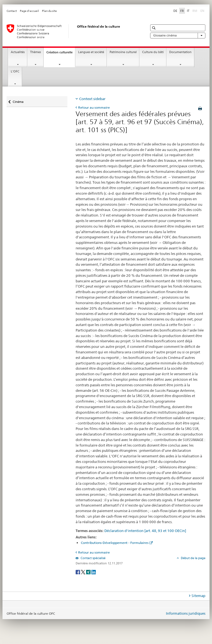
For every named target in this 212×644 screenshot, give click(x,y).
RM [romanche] (195, 11)
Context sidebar (92, 99)
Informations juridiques (186, 613)
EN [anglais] (203, 11)
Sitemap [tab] (198, 596)
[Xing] (89, 572)
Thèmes (35, 52)
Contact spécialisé (93, 558)
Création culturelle (61, 54)
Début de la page (193, 558)
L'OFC (15, 71)
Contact (12, 11)
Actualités (18, 52)
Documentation (180, 52)
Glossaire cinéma (178, 36)
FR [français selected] (182, 11)
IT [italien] (188, 11)
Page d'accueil (29, 11)
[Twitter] (84, 572)
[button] (154, 28)
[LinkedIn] (94, 572)
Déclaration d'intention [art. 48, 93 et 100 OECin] (145, 531)
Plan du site (49, 11)
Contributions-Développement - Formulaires (115, 543)
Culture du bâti (153, 52)
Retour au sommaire (94, 107)
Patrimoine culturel (123, 52)
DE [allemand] (175, 11)
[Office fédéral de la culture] (71, 31)
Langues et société (91, 52)
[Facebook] (78, 572)
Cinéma (18, 101)
